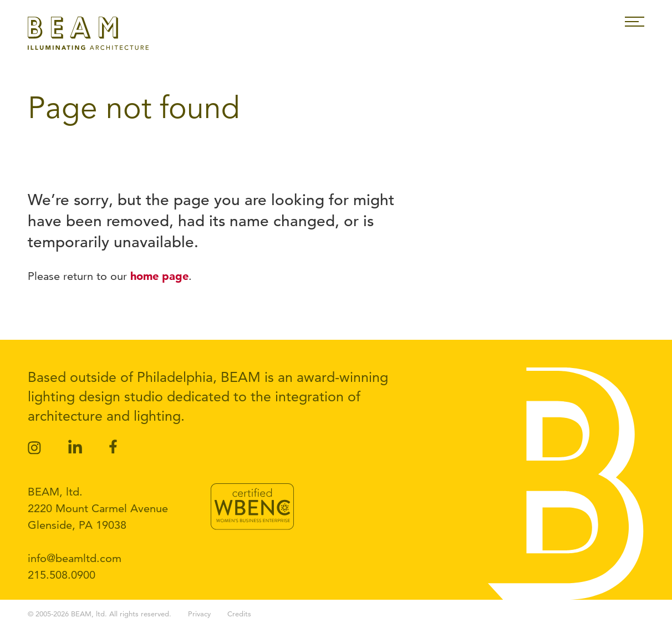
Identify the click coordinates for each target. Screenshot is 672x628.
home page (159, 276)
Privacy (199, 614)
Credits (239, 614)
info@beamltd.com (75, 558)
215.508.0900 (62, 575)
